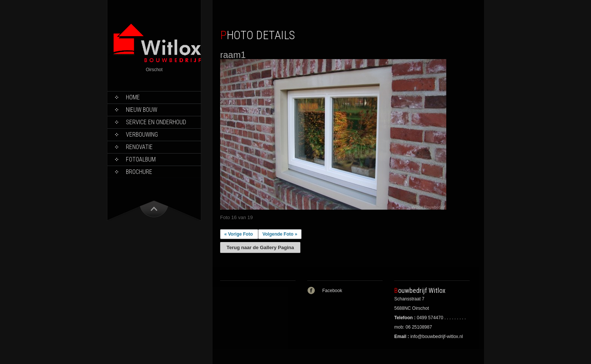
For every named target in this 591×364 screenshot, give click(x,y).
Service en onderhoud (156, 122)
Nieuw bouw (142, 110)
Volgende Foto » (280, 234)
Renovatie (139, 147)
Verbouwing (142, 135)
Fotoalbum (141, 159)
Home (133, 97)
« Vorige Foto (239, 234)
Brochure (139, 172)
